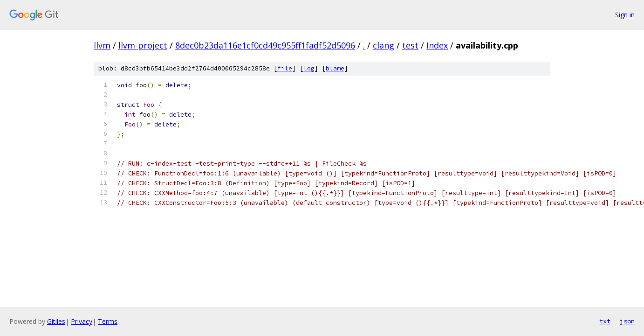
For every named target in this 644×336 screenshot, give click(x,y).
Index (437, 45)
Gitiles (56, 321)
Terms (108, 321)
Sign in (625, 15)
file (285, 68)
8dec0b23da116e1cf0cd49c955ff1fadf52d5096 (265, 45)
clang (384, 45)
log (309, 68)
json (627, 321)
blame (335, 68)
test (410, 45)
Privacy (82, 321)
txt (605, 321)
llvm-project (143, 45)
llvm (102, 45)
